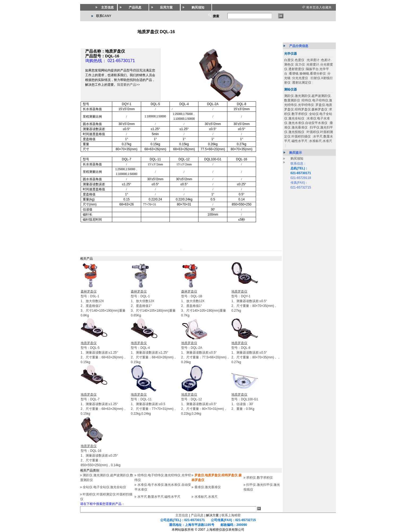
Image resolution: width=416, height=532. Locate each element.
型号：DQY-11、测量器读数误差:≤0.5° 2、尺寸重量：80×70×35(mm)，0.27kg (254, 301)
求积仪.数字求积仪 (259, 478)
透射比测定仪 (302, 83)
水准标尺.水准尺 (206, 497)
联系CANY (104, 16)
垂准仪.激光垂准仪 (208, 487)
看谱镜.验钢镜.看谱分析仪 (307, 74)
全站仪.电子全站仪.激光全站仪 (104, 487)
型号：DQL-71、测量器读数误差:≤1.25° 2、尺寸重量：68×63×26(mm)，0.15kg (104, 404)
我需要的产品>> (128, 85)
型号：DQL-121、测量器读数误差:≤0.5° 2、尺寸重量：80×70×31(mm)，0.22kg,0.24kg (204, 404)
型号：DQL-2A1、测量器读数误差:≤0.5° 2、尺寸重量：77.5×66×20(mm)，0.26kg (205, 353)
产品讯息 (197, 515)
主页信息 (182, 515)
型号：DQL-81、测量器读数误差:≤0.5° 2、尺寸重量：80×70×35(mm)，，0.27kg (256, 353)
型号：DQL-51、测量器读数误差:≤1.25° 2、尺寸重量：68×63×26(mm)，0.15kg (104, 353)
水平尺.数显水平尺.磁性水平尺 (159, 497)
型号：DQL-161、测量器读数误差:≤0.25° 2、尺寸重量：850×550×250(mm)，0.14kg (101, 456)
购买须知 (297, 158)
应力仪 (300, 65)
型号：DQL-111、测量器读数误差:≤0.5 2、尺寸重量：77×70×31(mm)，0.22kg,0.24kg (154, 404)
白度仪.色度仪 (295, 60)
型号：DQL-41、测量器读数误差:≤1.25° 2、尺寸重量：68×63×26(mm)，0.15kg (154, 353)
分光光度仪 (300, 78)
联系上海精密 (231, 515)
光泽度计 (313, 60)
